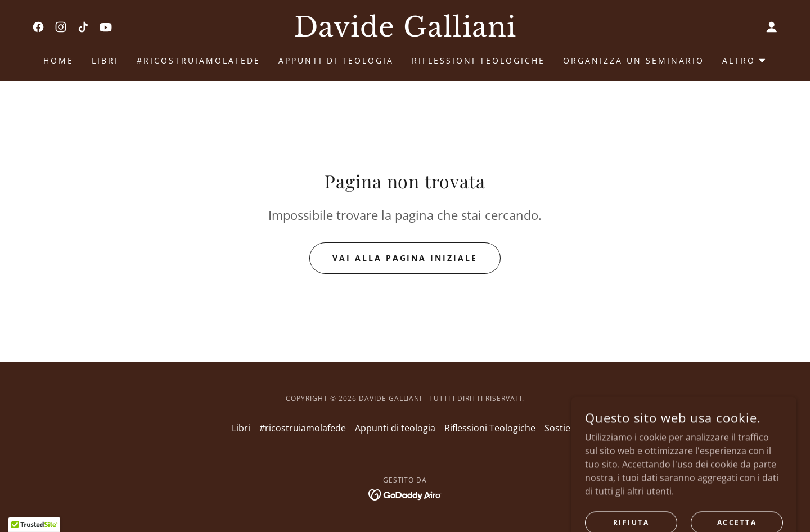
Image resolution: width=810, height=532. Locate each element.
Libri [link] (105, 60)
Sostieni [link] (561, 428)
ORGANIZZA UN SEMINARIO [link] (634, 60)
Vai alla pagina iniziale (405, 258)
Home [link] (58, 60)
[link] (38, 27)
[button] (772, 27)
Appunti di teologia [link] (336, 60)
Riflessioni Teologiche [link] (478, 60)
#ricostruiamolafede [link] (199, 60)
